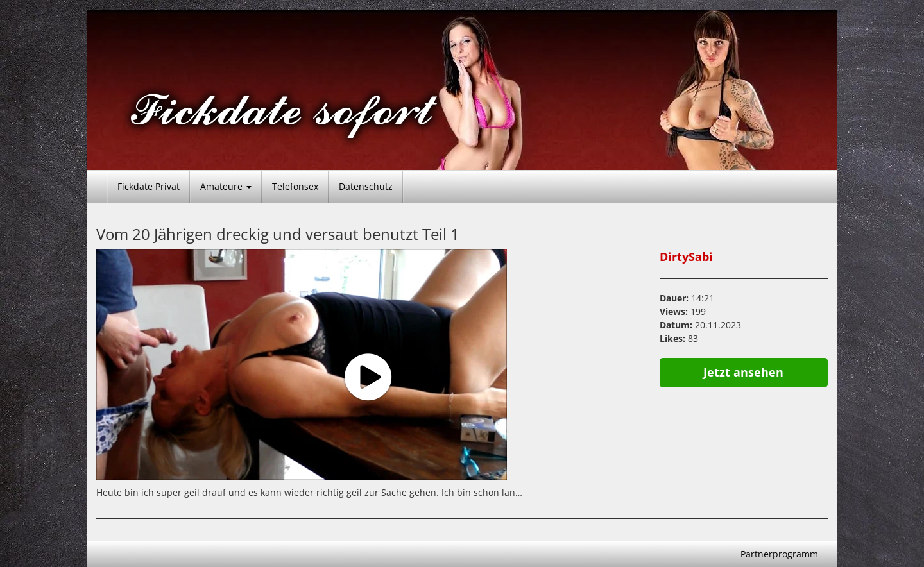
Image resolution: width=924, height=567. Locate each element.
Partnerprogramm (779, 554)
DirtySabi (686, 257)
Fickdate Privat (149, 186)
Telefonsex (295, 186)
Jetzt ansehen (743, 372)
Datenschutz (366, 186)
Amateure (226, 186)
